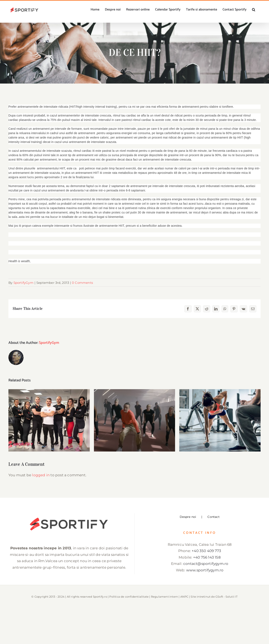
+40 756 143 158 (207, 557)
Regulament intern (164, 597)
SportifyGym (23, 283)
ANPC (184, 597)
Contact (213, 517)
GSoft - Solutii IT (227, 597)
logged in (41, 475)
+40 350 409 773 (206, 551)
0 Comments (82, 283)
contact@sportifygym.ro (206, 564)
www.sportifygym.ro (205, 570)
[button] (254, 10)
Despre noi (188, 517)
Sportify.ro (100, 597)
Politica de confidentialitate (129, 597)
